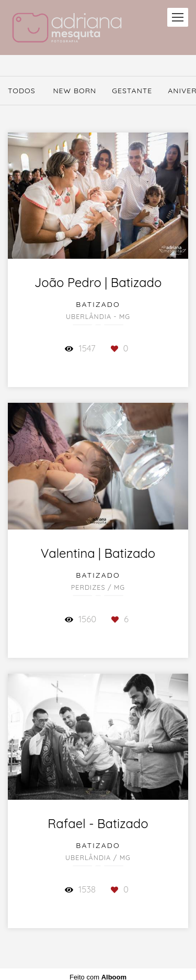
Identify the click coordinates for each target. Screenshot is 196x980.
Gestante (132, 91)
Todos (22, 91)
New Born (74, 91)
